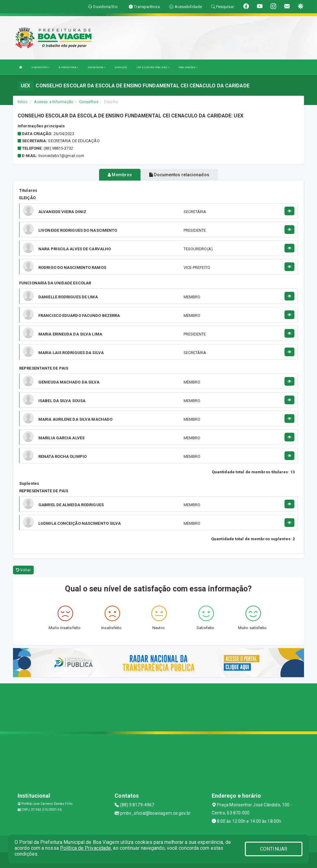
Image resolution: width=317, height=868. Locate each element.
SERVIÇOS (121, 67)
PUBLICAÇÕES (188, 67)
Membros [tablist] (120, 175)
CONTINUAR (274, 849)
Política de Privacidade (85, 848)
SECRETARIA (96, 67)
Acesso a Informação (54, 102)
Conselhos (89, 102)
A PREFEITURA (68, 67)
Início (23, 102)
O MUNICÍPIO (41, 67)
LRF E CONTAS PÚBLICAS (153, 67)
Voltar (23, 570)
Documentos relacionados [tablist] (179, 175)
